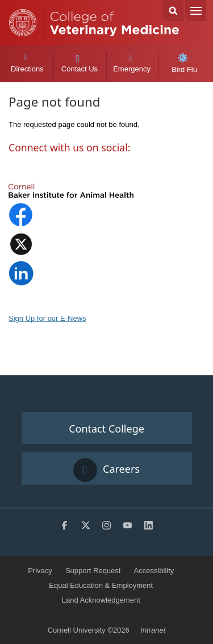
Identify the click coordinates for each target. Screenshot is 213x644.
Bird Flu (184, 63)
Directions (27, 63)
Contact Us (79, 64)
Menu (196, 10)
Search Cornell (173, 10)
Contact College (106, 429)
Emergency (132, 64)
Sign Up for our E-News (47, 318)
